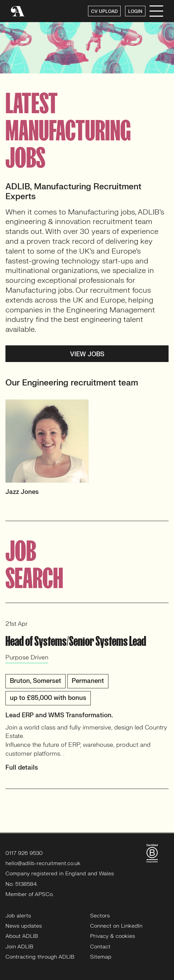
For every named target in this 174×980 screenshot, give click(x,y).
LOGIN (135, 12)
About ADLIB (22, 936)
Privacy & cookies (112, 936)
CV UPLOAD (104, 12)
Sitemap (101, 957)
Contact (100, 947)
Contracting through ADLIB (40, 957)
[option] (87, 451)
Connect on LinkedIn (116, 926)
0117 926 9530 (24, 853)
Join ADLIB (19, 947)
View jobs (87, 354)
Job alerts (18, 916)
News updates (24, 926)
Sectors (100, 916)
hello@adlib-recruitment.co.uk (43, 863)
